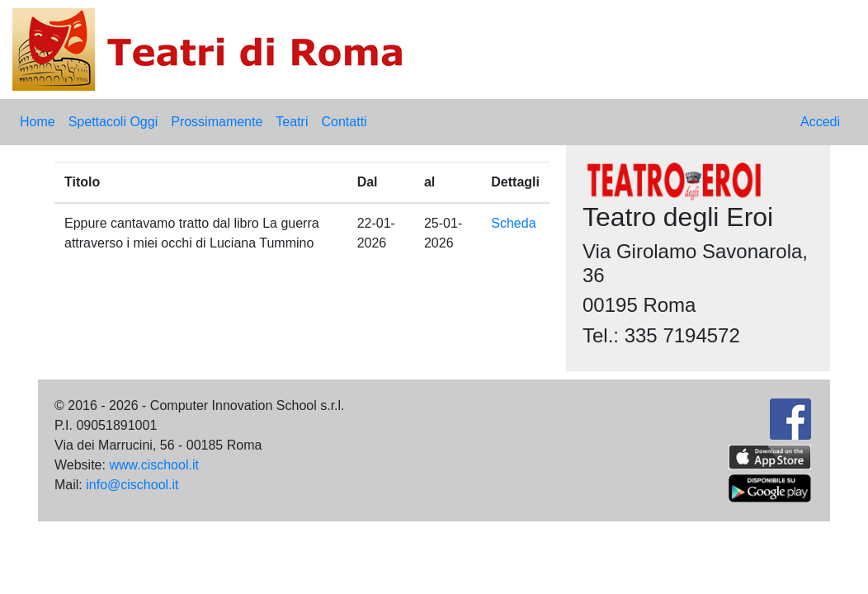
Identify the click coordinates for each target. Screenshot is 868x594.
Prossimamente (217, 122)
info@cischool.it (132, 485)
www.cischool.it (153, 465)
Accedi (820, 122)
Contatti (344, 122)
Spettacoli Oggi (113, 122)
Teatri (292, 122)
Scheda (513, 223)
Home (38, 122)
